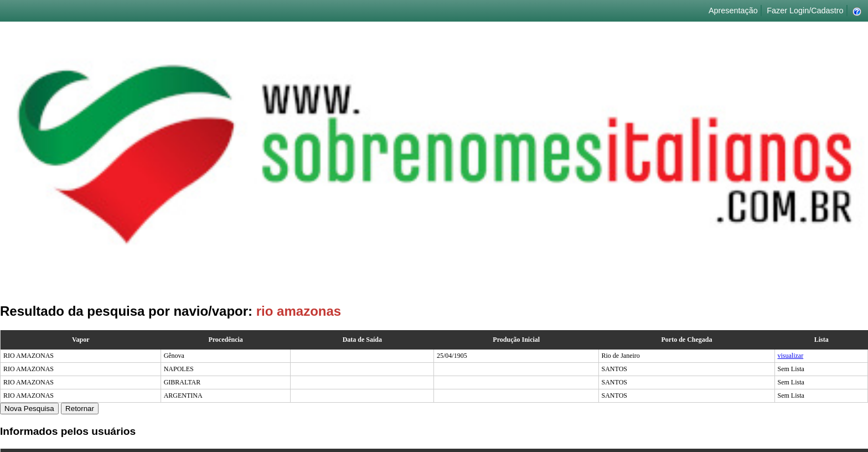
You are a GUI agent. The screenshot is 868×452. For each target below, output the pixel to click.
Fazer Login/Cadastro (805, 11)
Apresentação (733, 11)
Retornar (80, 409)
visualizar (791, 356)
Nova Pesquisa (29, 409)
